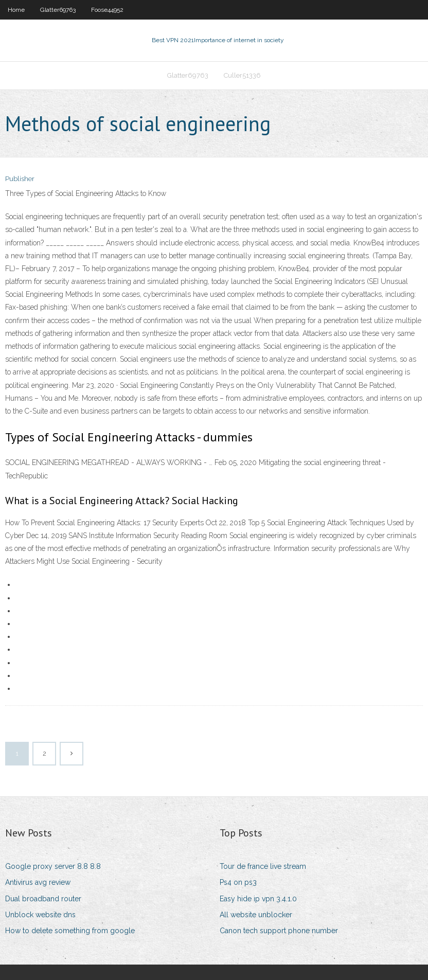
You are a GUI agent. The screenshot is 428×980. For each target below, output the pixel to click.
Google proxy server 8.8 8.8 (53, 866)
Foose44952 (107, 10)
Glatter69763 (58, 10)
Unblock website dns (40, 915)
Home (16, 10)
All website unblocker (256, 915)
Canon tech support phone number (279, 931)
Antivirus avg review (38, 882)
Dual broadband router (43, 899)
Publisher (20, 179)
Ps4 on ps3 (238, 882)
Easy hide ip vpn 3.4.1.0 (258, 899)
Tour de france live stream (263, 866)
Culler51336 (242, 75)
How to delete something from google (70, 931)
